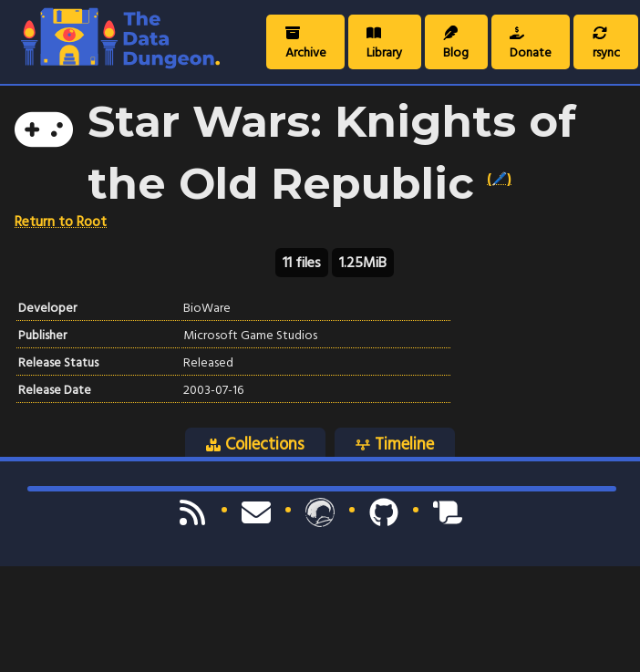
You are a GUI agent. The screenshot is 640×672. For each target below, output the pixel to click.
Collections (255, 443)
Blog (456, 45)
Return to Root (61, 222)
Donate (531, 45)
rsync (606, 45)
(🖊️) (499, 179)
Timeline (395, 443)
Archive (306, 45)
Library (384, 45)
